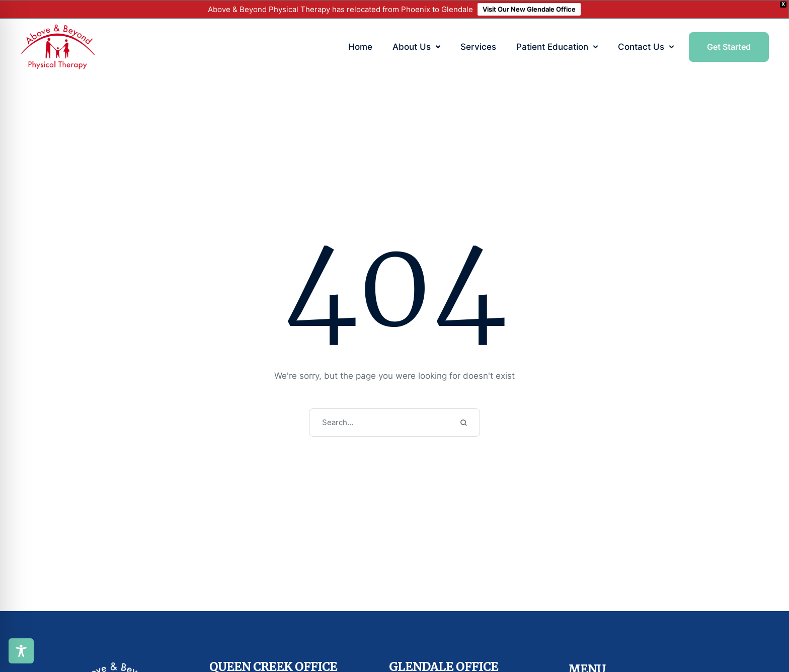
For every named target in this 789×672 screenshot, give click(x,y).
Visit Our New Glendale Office (529, 9)
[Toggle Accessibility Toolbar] (21, 651)
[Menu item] (360, 47)
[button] (438, 47)
